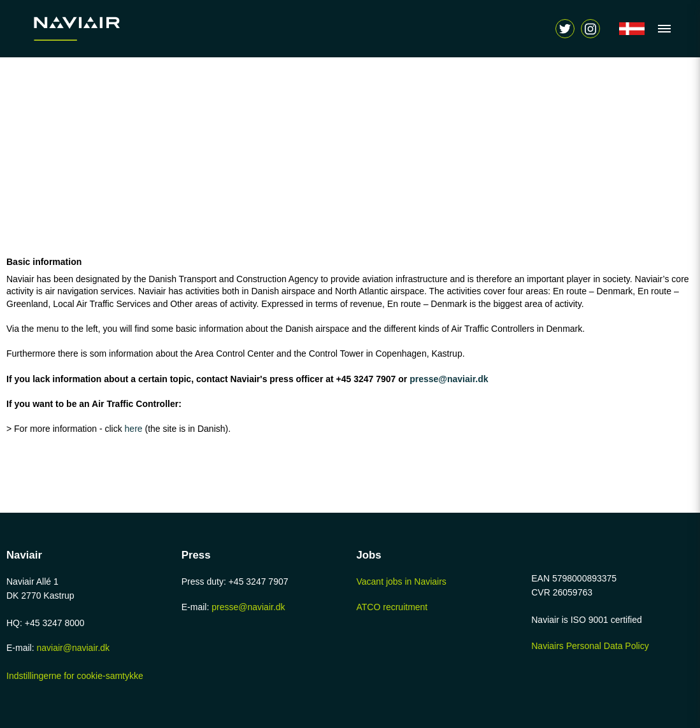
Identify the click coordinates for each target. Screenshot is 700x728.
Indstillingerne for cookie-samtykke (75, 676)
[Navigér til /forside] (632, 29)
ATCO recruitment (392, 607)
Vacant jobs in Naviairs (402, 582)
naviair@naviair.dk (73, 648)
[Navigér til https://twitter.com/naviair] (565, 29)
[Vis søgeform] (590, 29)
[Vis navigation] (661, 29)
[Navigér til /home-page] (105, 29)
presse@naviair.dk (449, 379)
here (135, 429)
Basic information (44, 262)
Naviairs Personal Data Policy (590, 646)
